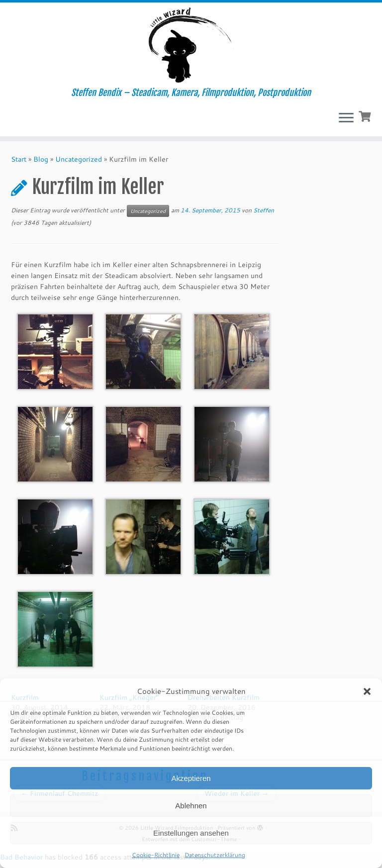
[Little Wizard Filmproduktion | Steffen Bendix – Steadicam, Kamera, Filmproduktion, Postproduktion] (191, 45)
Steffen (264, 210)
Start (19, 159)
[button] (367, 691)
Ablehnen (191, 806)
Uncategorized (79, 159)
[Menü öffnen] (346, 118)
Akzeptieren (191, 778)
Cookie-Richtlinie (156, 855)
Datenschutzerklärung (215, 855)
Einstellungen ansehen (191, 833)
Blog (41, 159)
